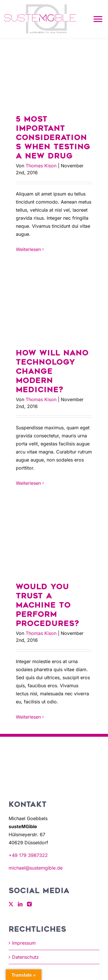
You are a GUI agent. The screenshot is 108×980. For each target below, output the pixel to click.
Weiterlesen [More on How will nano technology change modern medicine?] (28, 483)
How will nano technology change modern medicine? (52, 371)
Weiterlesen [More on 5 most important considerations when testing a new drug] (28, 249)
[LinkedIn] (20, 904)
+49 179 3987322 (28, 855)
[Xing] (29, 904)
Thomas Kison (41, 166)
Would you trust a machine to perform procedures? (48, 605)
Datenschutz (25, 957)
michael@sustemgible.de (36, 868)
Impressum (24, 943)
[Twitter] (11, 904)
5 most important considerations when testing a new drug (53, 138)
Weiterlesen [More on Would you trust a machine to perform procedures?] (28, 717)
